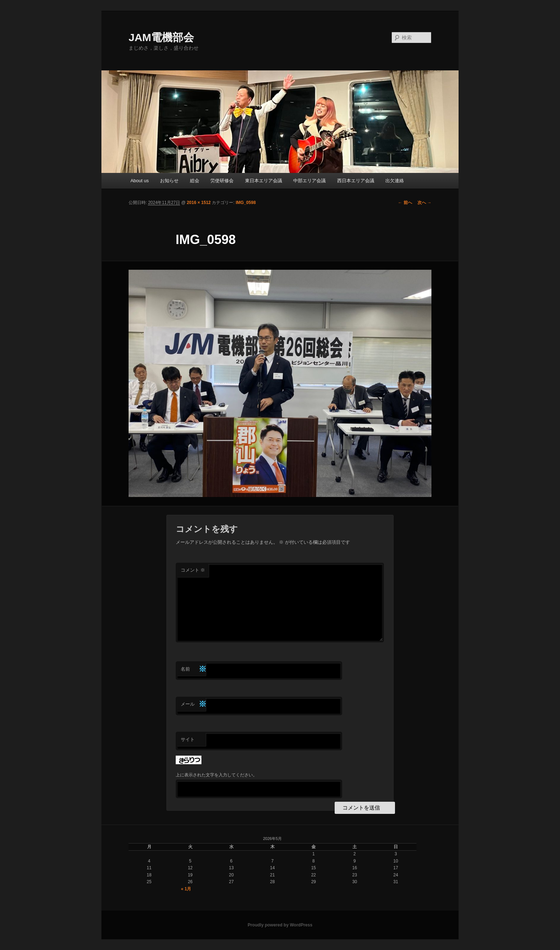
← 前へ (405, 203)
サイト (188, 739)
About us (139, 181)
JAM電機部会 (161, 37)
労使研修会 (222, 181)
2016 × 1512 (199, 203)
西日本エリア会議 (356, 181)
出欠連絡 (395, 181)
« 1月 (186, 889)
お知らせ (169, 181)
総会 (195, 181)
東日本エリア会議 (264, 181)
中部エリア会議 (309, 181)
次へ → (424, 203)
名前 (193, 669)
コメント (193, 570)
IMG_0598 (246, 203)
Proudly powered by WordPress (280, 925)
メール (193, 704)
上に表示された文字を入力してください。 (216, 775)
